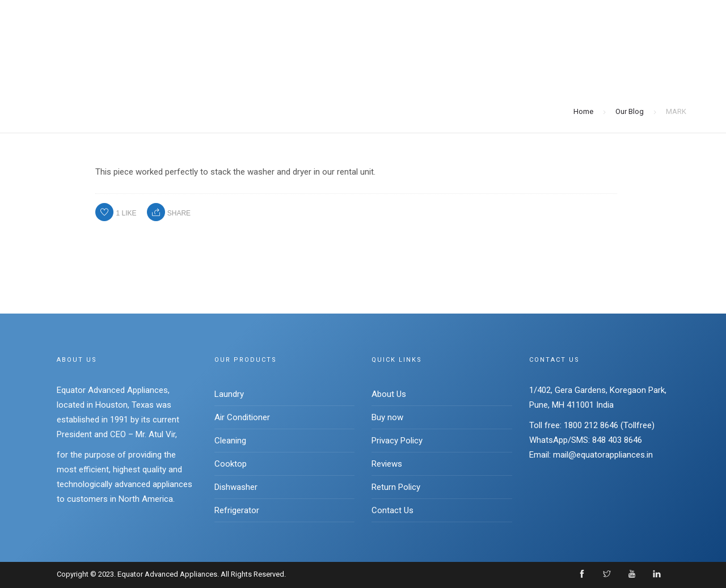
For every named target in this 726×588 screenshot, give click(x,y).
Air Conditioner (242, 417)
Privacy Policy (397, 441)
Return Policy (396, 487)
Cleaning (230, 441)
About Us (389, 394)
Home (583, 111)
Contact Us (392, 510)
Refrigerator (237, 510)
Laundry (229, 394)
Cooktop (231, 464)
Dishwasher (236, 487)
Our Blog (630, 111)
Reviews (387, 464)
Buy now (387, 417)
